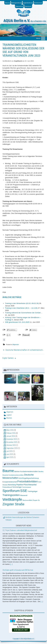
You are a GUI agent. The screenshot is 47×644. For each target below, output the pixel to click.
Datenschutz (19, 6)
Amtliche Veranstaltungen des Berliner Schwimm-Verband (22, 519)
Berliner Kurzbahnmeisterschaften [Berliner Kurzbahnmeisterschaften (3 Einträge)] (26, 472)
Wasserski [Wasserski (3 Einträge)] (24, 495)
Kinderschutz (38, 3)
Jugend (9, 415)
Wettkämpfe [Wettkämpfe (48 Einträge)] (12, 499)
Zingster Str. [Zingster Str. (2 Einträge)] (36, 500)
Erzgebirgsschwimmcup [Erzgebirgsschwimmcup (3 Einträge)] (30, 478)
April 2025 (10, 457)
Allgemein (16, 344)
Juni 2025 (10, 454)
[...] (11, 564)
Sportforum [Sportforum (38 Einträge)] (11, 491)
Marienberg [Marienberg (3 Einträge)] (12, 485)
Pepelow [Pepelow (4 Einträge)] (20, 485)
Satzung (7, 3)
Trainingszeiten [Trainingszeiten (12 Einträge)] (11, 495)
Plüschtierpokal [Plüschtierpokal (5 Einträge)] (30, 485)
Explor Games (8, 358)
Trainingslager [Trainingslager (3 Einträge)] (33, 491)
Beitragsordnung (17, 3)
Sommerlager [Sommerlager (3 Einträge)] (17, 487)
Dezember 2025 (12, 439)
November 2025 (12, 442)
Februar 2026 (11, 433)
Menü (38, 38)
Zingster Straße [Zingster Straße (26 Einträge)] (13, 504)
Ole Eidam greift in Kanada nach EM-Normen (18, 570)
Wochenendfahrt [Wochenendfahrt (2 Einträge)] (27, 500)
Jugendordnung (28, 3)
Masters (9, 418)
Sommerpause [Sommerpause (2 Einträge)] (27, 487)
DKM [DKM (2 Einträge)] (20, 478)
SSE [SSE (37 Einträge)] (24, 491)
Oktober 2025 (11, 445)
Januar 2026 (11, 436)
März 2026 (10, 430)
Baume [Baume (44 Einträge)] (8, 471)
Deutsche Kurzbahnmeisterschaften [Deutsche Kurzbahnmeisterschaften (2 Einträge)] (13, 475)
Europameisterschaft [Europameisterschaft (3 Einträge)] (10, 482)
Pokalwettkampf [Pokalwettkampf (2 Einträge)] (7, 487)
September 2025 (12, 448)
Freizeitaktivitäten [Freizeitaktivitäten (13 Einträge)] (28, 481)
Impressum (28, 6)
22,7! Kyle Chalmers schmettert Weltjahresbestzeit (20, 530)
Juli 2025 (10, 451)
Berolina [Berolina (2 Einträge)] (41, 472)
